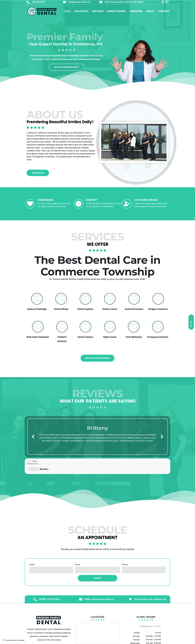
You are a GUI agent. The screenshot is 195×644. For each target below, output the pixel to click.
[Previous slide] (33, 437)
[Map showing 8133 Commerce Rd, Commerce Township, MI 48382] (97, 616)
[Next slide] (162, 437)
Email (77, 546)
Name (32, 546)
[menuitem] (67, 11)
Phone (125, 546)
